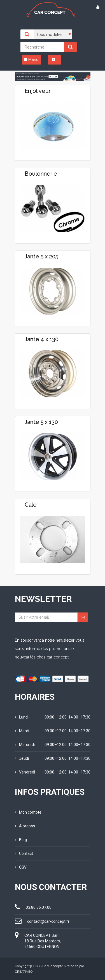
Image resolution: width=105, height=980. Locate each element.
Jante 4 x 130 (42, 339)
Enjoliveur (38, 91)
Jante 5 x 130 (41, 422)
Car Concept (52, 966)
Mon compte (28, 812)
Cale (31, 505)
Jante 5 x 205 (41, 256)
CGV (21, 867)
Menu (31, 59)
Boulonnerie (41, 174)
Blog (21, 840)
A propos (25, 826)
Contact (24, 853)
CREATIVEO (24, 972)
